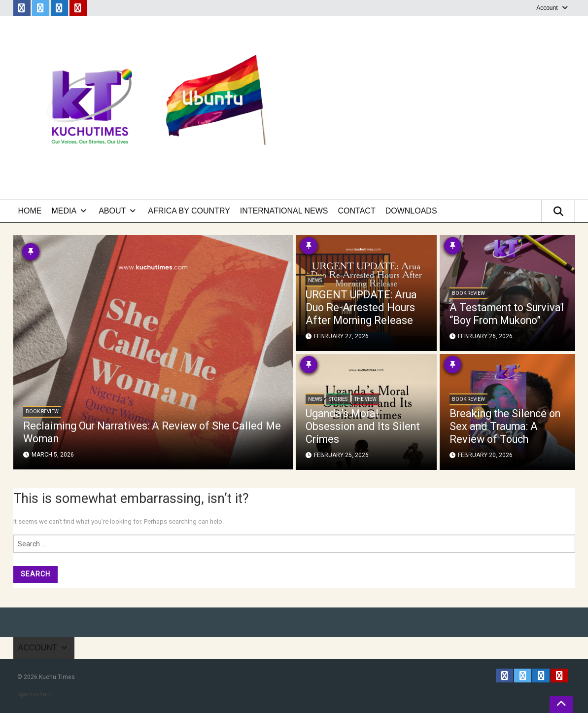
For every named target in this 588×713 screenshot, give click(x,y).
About (112, 211)
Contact (357, 211)
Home (30, 211)
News (315, 281)
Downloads (411, 211)
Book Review (42, 412)
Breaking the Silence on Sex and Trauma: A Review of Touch (502, 427)
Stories (338, 400)
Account (547, 8)
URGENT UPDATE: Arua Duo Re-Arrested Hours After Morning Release (362, 308)
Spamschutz (35, 694)
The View (365, 400)
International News (284, 211)
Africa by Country (189, 211)
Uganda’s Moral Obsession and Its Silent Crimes (365, 427)
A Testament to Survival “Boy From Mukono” (495, 308)
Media (64, 211)
